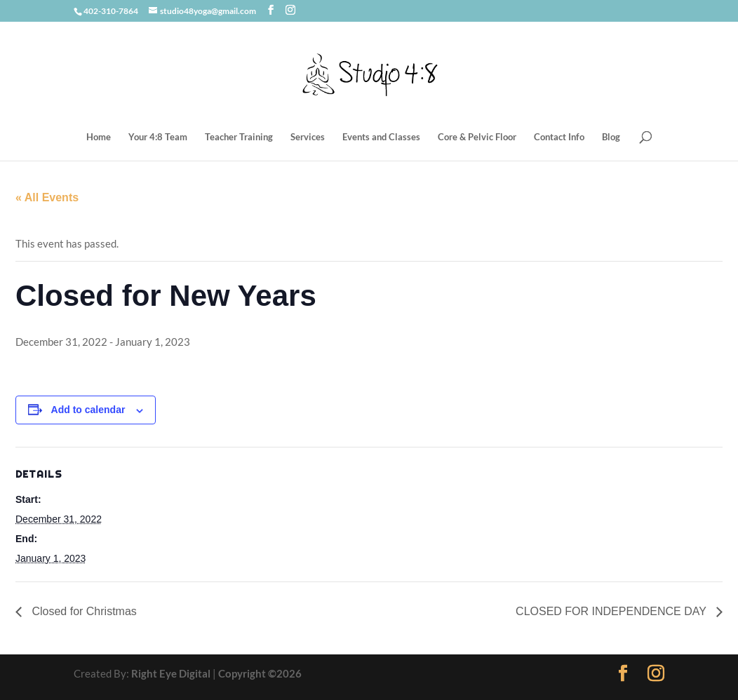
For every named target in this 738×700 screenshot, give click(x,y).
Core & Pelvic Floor (477, 137)
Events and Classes (381, 137)
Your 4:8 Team (158, 137)
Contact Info (559, 137)
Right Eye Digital (171, 673)
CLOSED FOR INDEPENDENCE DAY (612, 611)
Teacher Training (239, 137)
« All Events (47, 197)
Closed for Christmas (83, 611)
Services (308, 137)
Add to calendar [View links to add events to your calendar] (88, 410)
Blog (611, 137)
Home (99, 137)
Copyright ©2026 (260, 673)
